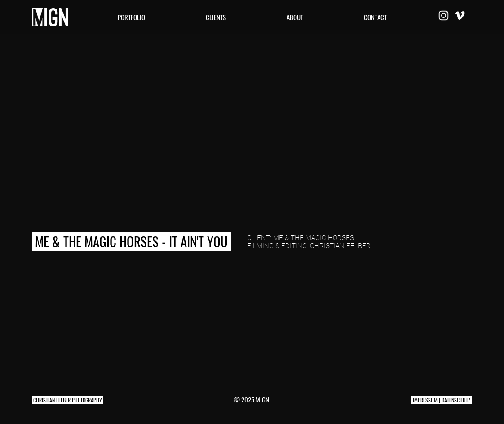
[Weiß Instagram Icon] (444, 15)
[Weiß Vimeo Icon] (460, 15)
